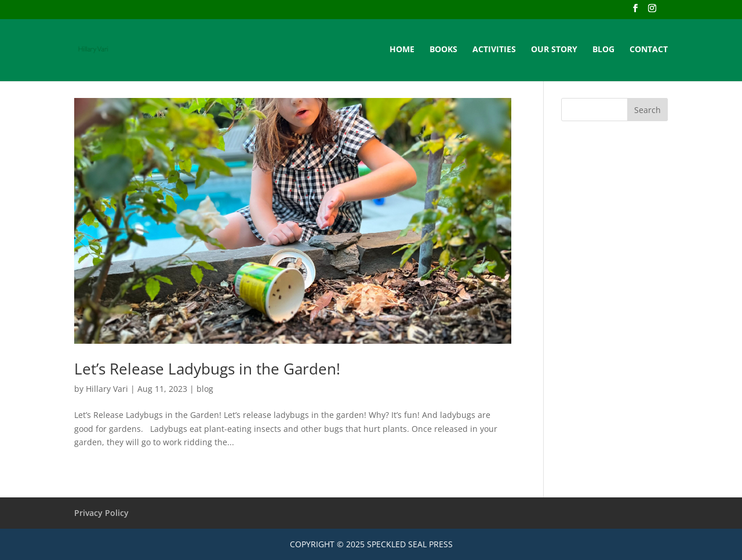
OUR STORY (554, 50)
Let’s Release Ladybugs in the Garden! (207, 369)
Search (648, 110)
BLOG (603, 50)
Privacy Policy (101, 513)
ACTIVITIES (494, 50)
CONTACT (649, 50)
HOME (402, 50)
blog (205, 389)
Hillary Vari (107, 389)
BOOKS (443, 50)
